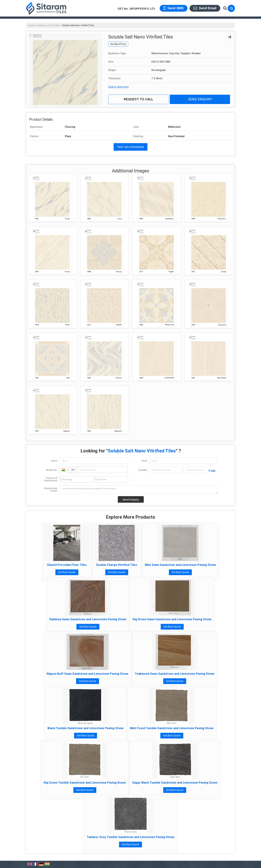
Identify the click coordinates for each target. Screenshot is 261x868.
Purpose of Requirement (51, 479)
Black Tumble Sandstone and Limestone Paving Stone (86, 728)
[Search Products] (225, 8)
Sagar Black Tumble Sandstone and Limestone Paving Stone (175, 783)
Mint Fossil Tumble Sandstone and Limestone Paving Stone (172, 728)
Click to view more (118, 87)
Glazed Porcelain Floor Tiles (67, 565)
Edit (212, 471)
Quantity (143, 470)
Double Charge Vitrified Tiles (117, 565)
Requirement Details (51, 490)
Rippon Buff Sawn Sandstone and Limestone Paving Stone (88, 674)
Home (31, 25)
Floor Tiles (54, 25)
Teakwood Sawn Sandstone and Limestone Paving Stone (175, 674)
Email (144, 461)
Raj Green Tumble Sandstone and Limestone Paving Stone (85, 783)
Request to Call (138, 99)
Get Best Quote (67, 572)
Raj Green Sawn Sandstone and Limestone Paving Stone (172, 619)
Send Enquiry (200, 99)
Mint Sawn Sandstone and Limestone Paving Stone (180, 565)
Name (54, 461)
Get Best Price (118, 44)
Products (41, 25)
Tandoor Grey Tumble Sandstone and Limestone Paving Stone (131, 837)
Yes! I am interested (130, 147)
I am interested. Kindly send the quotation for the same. (138, 490)
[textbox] (195, 470)
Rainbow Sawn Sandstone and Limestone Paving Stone (88, 619)
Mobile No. (52, 470)
